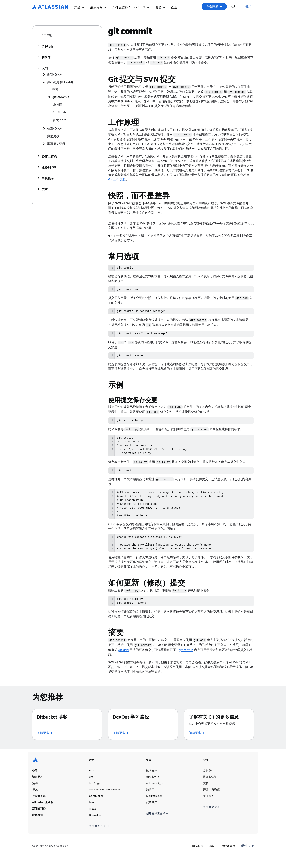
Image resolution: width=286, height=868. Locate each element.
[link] (248, 7)
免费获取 (214, 6)
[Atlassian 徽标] (50, 7)
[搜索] (233, 7)
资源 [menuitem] (160, 7)
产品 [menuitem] (79, 7)
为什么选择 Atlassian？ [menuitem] (131, 7)
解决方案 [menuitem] (98, 7)
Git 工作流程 (117, 178)
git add (123, 661)
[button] (214, 7)
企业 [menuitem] (174, 7)
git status (186, 661)
